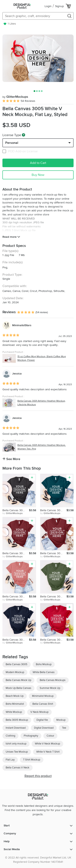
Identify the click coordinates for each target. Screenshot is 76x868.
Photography (31, 736)
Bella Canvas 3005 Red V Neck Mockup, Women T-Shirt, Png (53, 640)
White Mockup (14, 712)
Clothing (10, 736)
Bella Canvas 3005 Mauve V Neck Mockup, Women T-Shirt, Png (16, 596)
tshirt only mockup (16, 744)
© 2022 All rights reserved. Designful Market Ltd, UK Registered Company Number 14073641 (38, 860)
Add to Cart (38, 163)
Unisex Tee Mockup (17, 752)
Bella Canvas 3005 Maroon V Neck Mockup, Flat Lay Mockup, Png (16, 553)
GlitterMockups (15, 97)
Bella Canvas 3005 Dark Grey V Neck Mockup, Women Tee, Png (16, 510)
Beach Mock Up (15, 696)
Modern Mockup (15, 672)
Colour (50, 736)
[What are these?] (24, 135)
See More (11, 459)
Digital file (42, 720)
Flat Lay (10, 760)
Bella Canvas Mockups (53, 680)
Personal (12, 143)
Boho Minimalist (15, 704)
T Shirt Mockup (32, 760)
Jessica (17, 374)
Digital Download (44, 728)
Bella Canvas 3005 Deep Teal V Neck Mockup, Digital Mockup (53, 510)
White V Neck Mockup (47, 744)
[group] (38, 58)
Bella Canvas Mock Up (18, 680)
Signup (59, 6)
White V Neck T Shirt (48, 752)
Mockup (61, 720)
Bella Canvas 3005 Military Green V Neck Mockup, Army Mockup (53, 596)
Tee (64, 728)
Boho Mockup (44, 664)
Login (48, 6)
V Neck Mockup (39, 712)
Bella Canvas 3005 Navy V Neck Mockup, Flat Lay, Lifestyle (16, 640)
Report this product (38, 776)
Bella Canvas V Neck (18, 768)
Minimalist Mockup (43, 696)
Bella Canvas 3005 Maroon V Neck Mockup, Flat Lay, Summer (53, 553)
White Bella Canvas (44, 672)
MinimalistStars (22, 325)
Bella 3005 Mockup (17, 720)
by (13, 513)
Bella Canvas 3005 (17, 664)
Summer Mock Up (50, 688)
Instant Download (16, 728)
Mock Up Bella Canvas (18, 688)
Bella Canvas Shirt (43, 704)
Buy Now (38, 175)
